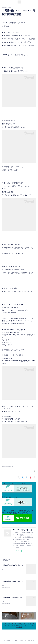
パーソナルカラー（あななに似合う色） (16, 310)
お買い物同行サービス (10, 313)
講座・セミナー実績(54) (7, 466)
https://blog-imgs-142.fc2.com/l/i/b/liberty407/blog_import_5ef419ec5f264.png (19, 361)
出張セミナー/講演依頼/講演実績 (14, 323)
